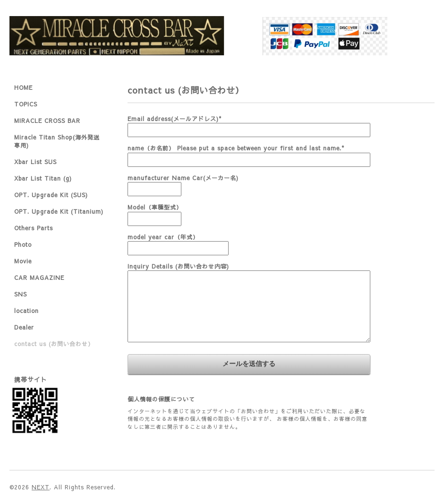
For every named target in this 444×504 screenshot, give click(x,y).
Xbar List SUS (35, 162)
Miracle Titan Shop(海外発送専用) (57, 141)
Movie (23, 261)
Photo (23, 244)
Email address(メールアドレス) (175, 119)
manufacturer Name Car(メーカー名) (183, 178)
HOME (23, 87)
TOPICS (26, 104)
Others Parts (34, 228)
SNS (21, 294)
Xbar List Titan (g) (43, 178)
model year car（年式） (163, 237)
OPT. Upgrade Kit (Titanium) (59, 211)
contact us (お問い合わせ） (54, 344)
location (26, 311)
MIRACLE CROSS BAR (47, 121)
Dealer (24, 327)
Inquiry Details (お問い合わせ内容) (178, 266)
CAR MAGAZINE (39, 278)
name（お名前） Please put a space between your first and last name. (236, 148)
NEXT (41, 487)
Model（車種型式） (155, 207)
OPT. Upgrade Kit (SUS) (51, 195)
